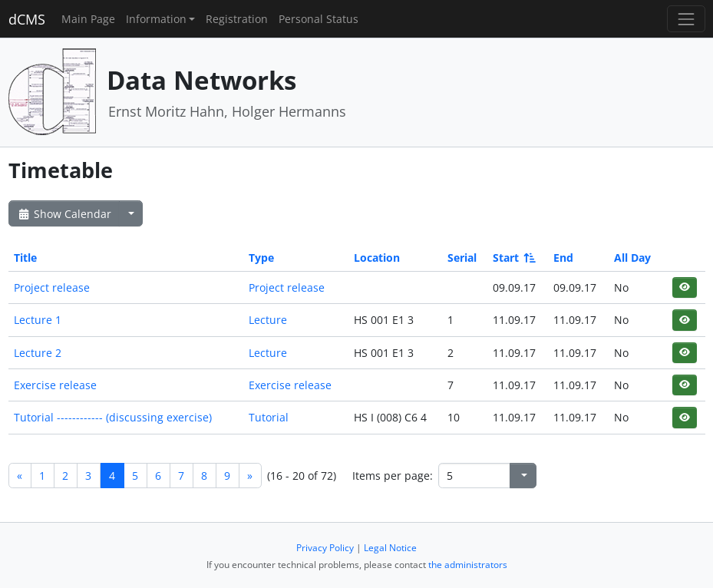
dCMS (27, 19)
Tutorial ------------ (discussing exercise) (113, 417)
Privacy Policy (325, 548)
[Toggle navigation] (686, 19)
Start (513, 258)
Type (261, 258)
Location (377, 258)
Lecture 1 (38, 320)
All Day (632, 258)
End (563, 258)
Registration (237, 19)
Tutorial (269, 417)
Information (156, 19)
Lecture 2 (38, 353)
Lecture (268, 320)
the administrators (468, 565)
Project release (52, 287)
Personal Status (319, 19)
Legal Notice (390, 548)
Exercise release (55, 385)
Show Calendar (64, 214)
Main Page (88, 19)
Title (25, 258)
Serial (462, 258)
